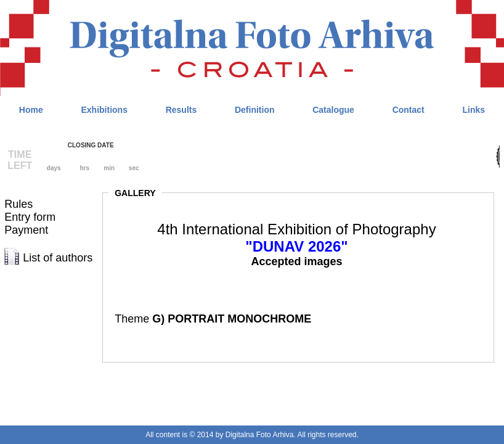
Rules (18, 204)
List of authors (58, 258)
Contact (408, 110)
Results (181, 110)
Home (31, 110)
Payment (26, 230)
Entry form (30, 217)
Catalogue (333, 110)
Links (474, 110)
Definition (255, 110)
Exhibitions (104, 110)
